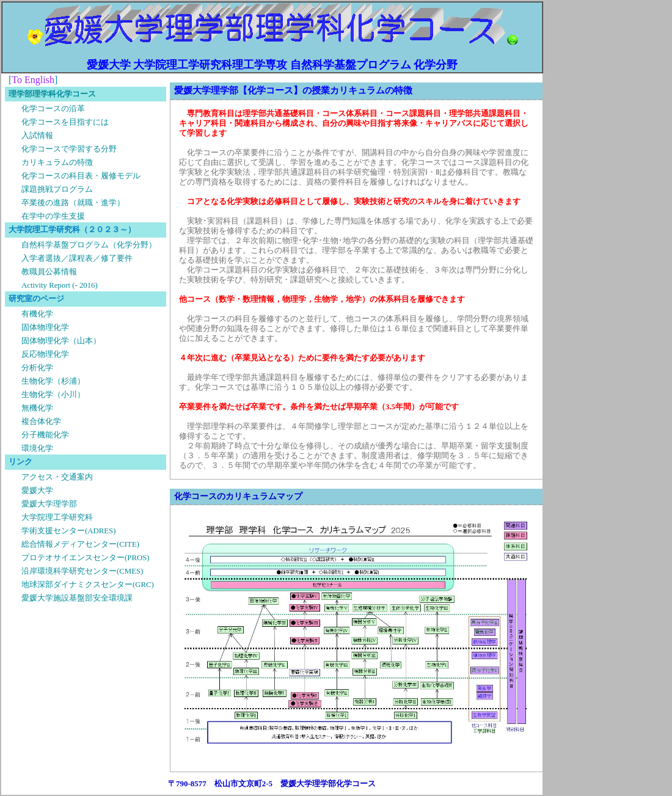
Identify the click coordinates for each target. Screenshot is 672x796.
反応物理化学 (45, 354)
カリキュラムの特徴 (57, 162)
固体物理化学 (45, 327)
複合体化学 (41, 422)
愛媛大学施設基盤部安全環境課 (77, 598)
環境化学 (37, 448)
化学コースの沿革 (53, 109)
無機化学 (37, 408)
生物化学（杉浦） (53, 381)
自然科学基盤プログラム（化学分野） (89, 245)
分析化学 (37, 368)
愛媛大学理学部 (49, 504)
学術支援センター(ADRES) (68, 531)
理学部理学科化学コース (52, 94)
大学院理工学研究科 (57, 517)
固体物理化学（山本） (61, 341)
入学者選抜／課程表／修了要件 (77, 258)
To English (33, 80)
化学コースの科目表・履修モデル (81, 176)
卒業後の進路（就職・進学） (73, 203)
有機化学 (37, 314)
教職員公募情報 (49, 272)
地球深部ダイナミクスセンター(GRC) (88, 585)
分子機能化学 (45, 435)
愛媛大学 (37, 491)
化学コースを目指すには (65, 122)
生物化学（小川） (53, 395)
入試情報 (37, 136)
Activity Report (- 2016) (60, 285)
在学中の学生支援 (53, 216)
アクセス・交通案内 (57, 477)
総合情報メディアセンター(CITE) (80, 544)
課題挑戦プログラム (57, 189)
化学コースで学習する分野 (69, 149)
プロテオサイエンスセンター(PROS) (86, 558)
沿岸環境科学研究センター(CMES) (82, 571)
